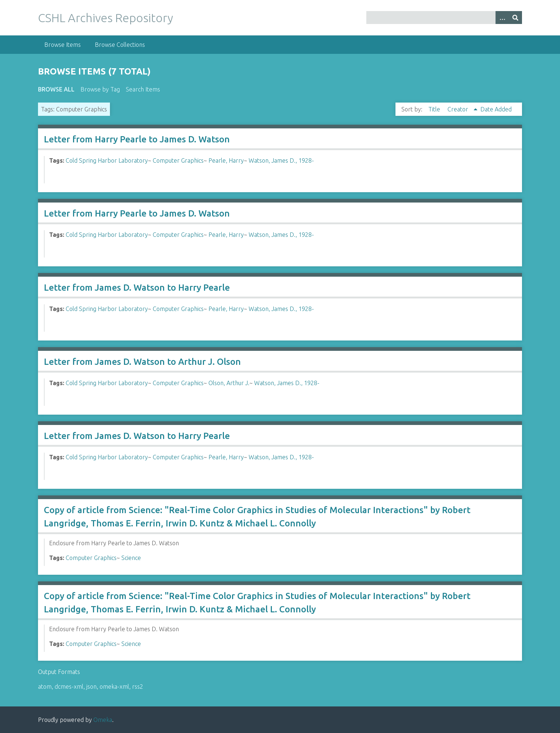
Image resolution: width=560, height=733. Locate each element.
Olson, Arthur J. (229, 383)
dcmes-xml (69, 687)
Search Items (143, 89)
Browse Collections (120, 45)
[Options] (502, 18)
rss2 (138, 687)
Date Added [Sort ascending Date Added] (496, 109)
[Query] (444, 18)
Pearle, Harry (226, 160)
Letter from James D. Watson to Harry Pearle (137, 288)
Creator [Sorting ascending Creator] (459, 109)
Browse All (56, 89)
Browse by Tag (100, 89)
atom (45, 687)
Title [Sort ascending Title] (435, 109)
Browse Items (63, 45)
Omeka (103, 720)
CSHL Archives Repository (106, 18)
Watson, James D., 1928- (281, 160)
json (91, 687)
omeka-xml (114, 687)
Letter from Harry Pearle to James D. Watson (137, 139)
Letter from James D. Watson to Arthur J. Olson (142, 362)
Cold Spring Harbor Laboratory (107, 160)
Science (131, 558)
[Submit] (515, 18)
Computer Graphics (178, 160)
